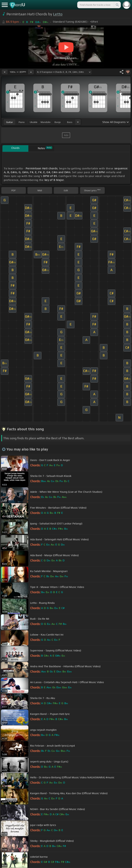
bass (70, 122)
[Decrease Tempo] (5, 72)
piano (22, 122)
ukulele (34, 122)
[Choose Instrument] (78, 122)
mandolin (46, 122)
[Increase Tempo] (31, 72)
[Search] (117, 5)
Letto (58, 14)
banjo (58, 122)
